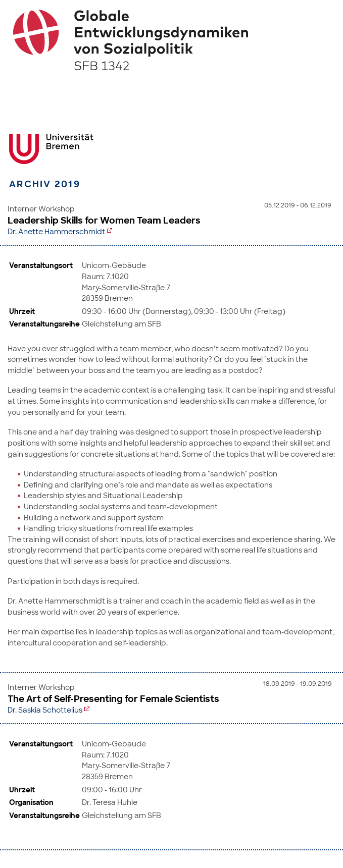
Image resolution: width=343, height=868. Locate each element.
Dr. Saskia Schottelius (45, 710)
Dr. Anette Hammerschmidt (56, 232)
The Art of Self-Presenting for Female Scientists (113, 699)
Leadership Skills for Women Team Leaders (104, 221)
